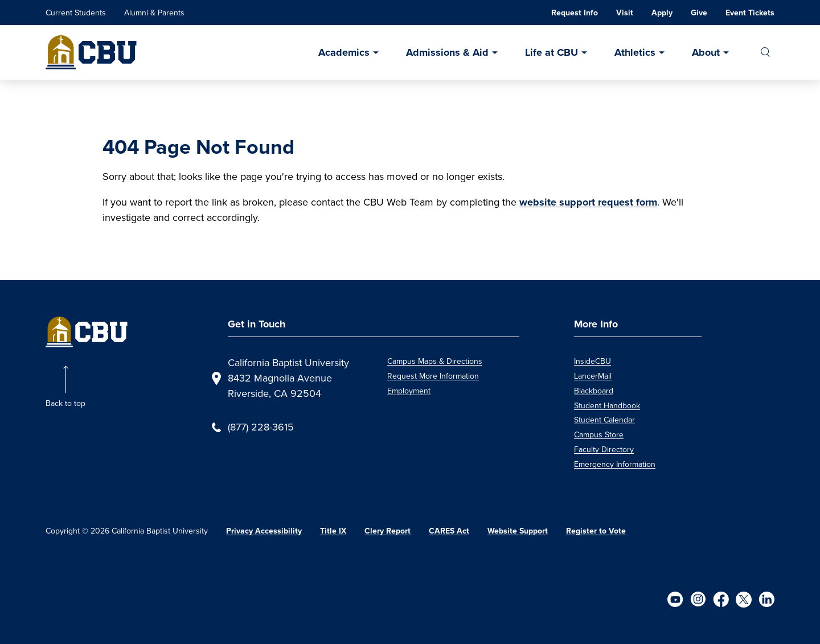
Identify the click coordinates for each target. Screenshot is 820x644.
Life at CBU (552, 52)
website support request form (588, 202)
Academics (344, 52)
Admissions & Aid (447, 52)
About (706, 52)
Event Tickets (750, 13)
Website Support (518, 531)
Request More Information (433, 376)
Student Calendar (604, 420)
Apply (662, 13)
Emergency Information (615, 464)
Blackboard (594, 391)
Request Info (575, 13)
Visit (625, 13)
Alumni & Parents (154, 13)
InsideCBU (593, 361)
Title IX (333, 531)
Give (699, 13)
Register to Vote (596, 531)
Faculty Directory (604, 450)
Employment (409, 391)
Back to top (65, 403)
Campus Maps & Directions (435, 361)
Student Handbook (607, 406)
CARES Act (449, 531)
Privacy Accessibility (264, 531)
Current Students (76, 13)
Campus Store (599, 435)
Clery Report (388, 531)
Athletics (635, 52)
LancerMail (593, 376)
